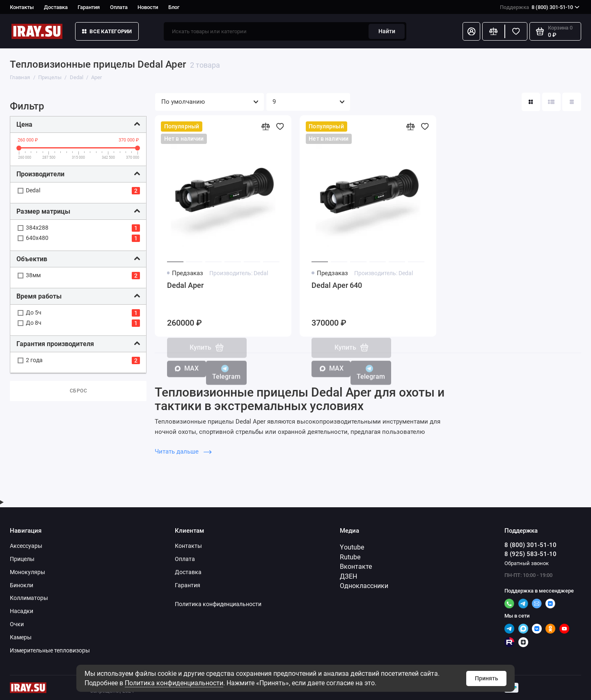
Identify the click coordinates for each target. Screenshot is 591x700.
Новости (148, 7)
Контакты (22, 7)
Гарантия (89, 7)
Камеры (21, 637)
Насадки (22, 611)
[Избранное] (516, 31)
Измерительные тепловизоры (50, 650)
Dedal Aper (185, 285)
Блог (174, 7)
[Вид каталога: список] (551, 102)
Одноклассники (364, 586)
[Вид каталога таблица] (572, 102)
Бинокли (22, 585)
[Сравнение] (494, 31)
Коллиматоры (29, 598)
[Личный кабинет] (471, 31)
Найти (387, 31)
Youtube (352, 547)
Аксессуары (26, 546)
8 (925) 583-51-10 (530, 554)
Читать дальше (183, 451)
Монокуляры (27, 572)
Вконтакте (356, 567)
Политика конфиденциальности (174, 683)
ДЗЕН (348, 576)
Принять (487, 678)
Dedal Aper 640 (337, 285)
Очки (17, 624)
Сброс (79, 391)
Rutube (350, 557)
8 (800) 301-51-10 (540, 7)
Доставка (56, 7)
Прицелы (22, 559)
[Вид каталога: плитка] (531, 102)
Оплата (119, 7)
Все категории (107, 31)
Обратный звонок (527, 563)
